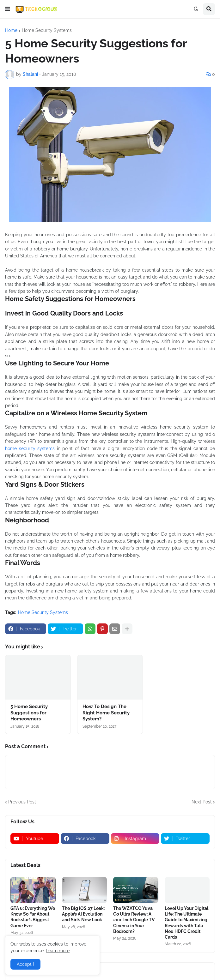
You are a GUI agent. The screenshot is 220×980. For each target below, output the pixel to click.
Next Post (202, 802)
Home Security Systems (47, 30)
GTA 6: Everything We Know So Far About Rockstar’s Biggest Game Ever (33, 917)
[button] (8, 9)
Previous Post (22, 802)
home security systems (30, 448)
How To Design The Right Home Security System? (106, 713)
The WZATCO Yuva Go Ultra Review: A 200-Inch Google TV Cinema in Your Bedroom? (134, 920)
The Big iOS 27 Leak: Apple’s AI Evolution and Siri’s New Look (83, 914)
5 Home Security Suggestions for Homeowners (29, 713)
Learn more (58, 951)
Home (11, 30)
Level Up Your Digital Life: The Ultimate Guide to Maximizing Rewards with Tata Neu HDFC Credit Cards (186, 923)
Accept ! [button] (25, 964)
